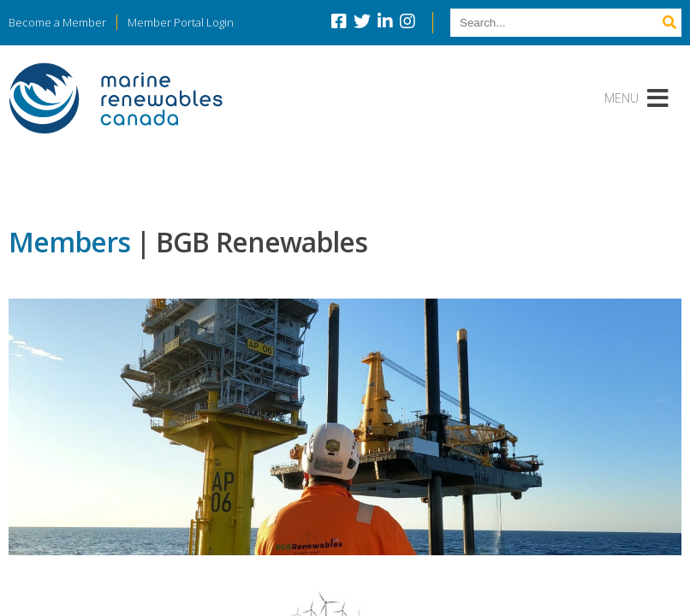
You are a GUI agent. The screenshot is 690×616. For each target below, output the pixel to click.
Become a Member (57, 22)
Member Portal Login (181, 22)
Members (69, 242)
